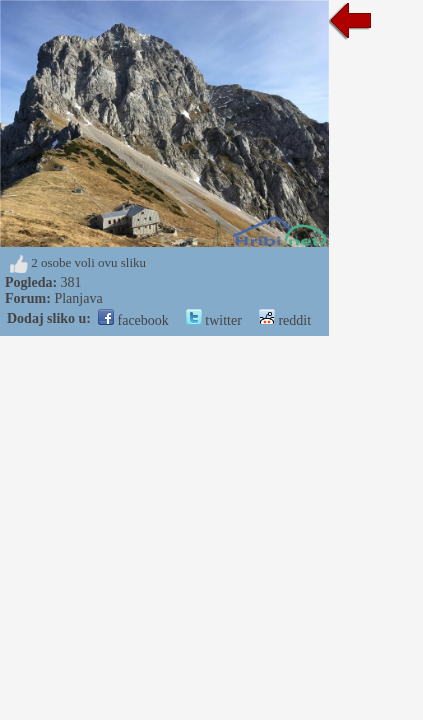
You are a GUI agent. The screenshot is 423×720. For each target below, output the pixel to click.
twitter (214, 320)
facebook (133, 320)
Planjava (78, 298)
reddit (285, 320)
